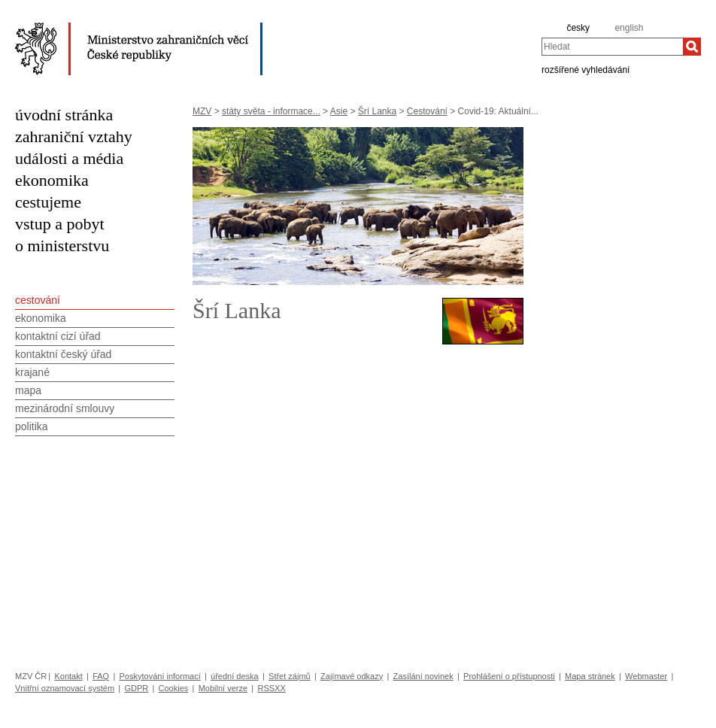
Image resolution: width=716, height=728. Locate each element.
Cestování (427, 111)
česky (578, 28)
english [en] (629, 28)
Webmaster (646, 676)
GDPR (136, 688)
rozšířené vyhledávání (586, 69)
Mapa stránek (590, 676)
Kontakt (68, 676)
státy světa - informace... (271, 111)
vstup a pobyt (60, 224)
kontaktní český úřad (63, 354)
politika (32, 426)
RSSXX (271, 688)
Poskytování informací (160, 676)
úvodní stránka (64, 115)
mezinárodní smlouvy (65, 408)
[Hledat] (692, 47)
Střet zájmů (290, 676)
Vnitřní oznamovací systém (65, 688)
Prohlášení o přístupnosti (509, 676)
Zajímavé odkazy (352, 676)
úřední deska (235, 676)
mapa (28, 390)
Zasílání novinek (423, 676)
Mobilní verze (223, 688)
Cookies (174, 688)
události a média (69, 158)
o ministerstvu (62, 246)
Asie (339, 111)
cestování (38, 300)
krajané (32, 372)
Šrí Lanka (377, 111)
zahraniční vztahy (74, 136)
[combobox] (612, 47)
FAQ (101, 676)
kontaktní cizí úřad (58, 336)
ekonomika (52, 180)
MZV (202, 111)
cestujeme (48, 202)
